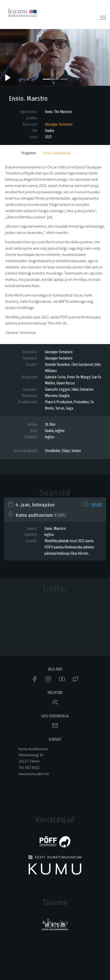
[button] (8, 55)
